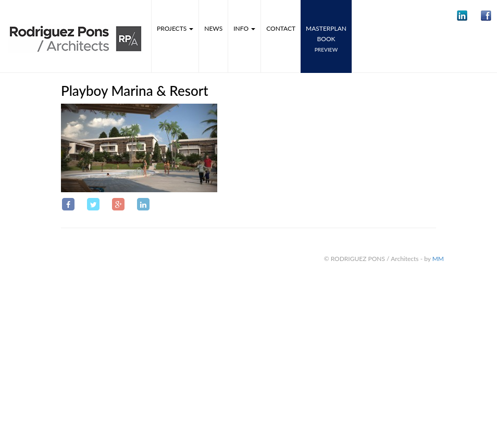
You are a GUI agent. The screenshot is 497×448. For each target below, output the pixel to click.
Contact (281, 28)
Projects (175, 28)
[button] (462, 16)
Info (244, 28)
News (213, 28)
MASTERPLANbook (326, 39)
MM (438, 259)
